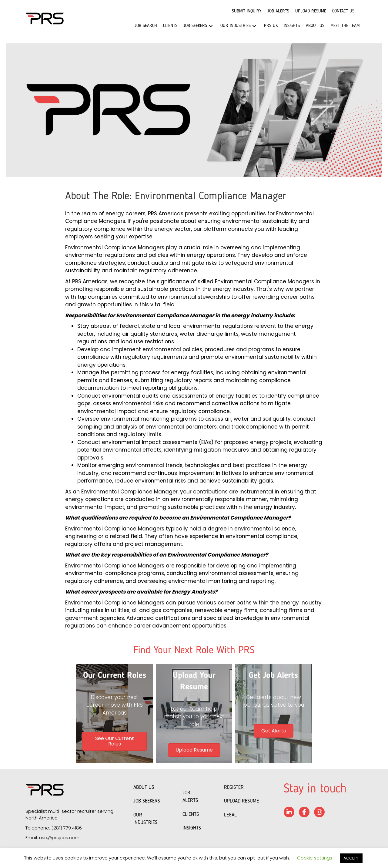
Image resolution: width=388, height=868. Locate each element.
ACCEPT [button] (351, 858)
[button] (211, 26)
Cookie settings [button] (315, 858)
